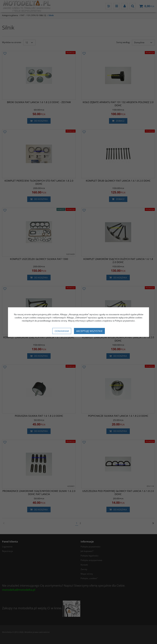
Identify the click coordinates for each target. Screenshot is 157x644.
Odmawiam (62, 331)
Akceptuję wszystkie (89, 331)
